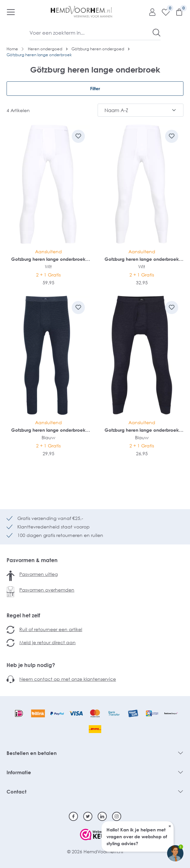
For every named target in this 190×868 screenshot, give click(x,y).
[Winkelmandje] (177, 12)
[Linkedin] (102, 816)
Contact (17, 792)
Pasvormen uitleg (38, 574)
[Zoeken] (157, 33)
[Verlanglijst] (163, 12)
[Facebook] (73, 816)
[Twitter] (88, 816)
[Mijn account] (150, 12)
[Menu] (11, 12)
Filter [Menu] (95, 88)
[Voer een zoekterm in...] (91, 33)
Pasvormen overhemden (47, 590)
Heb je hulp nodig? (31, 665)
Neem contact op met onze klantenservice (68, 679)
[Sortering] (141, 110)
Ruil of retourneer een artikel (51, 629)
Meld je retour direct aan (47, 642)
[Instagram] (117, 816)
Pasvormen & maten (32, 560)
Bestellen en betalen (32, 753)
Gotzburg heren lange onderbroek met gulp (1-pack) (48, 259)
